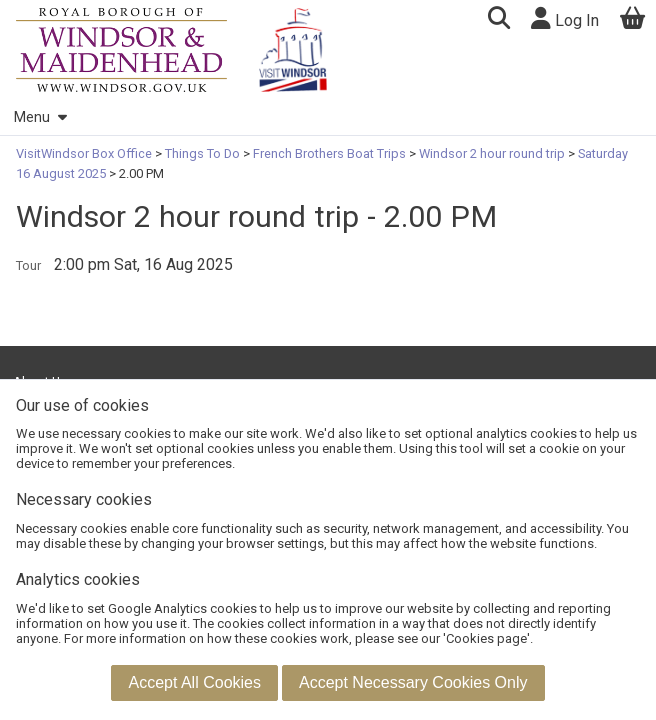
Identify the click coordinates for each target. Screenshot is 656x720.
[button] (498, 20)
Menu (40, 117)
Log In (565, 18)
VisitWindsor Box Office (85, 153)
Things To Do (202, 153)
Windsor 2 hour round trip (492, 153)
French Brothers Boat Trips (329, 153)
